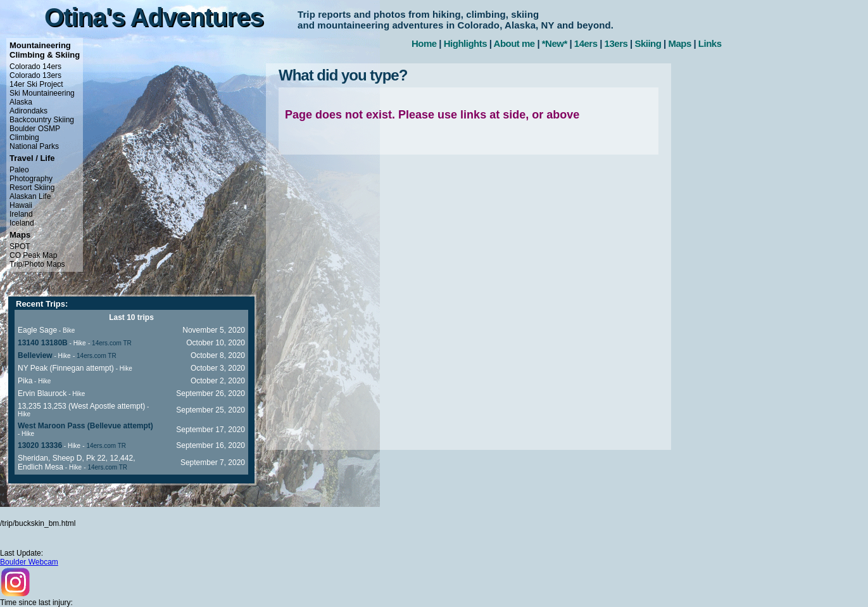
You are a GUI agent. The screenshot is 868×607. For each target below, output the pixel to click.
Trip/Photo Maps (37, 264)
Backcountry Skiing (42, 120)
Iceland (22, 223)
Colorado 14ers (35, 67)
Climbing (24, 137)
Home (424, 43)
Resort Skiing (32, 188)
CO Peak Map (33, 255)
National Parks (34, 146)
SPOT (20, 246)
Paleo (19, 170)
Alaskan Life (30, 196)
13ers (616, 43)
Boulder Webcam (29, 562)
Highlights (465, 43)
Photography (31, 179)
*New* (555, 43)
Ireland (21, 214)
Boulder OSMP (35, 129)
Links (710, 43)
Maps (679, 43)
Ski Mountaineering (42, 93)
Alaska (21, 102)
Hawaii (21, 205)
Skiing (648, 43)
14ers (586, 43)
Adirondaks (28, 111)
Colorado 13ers (35, 75)
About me (514, 43)
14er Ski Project (36, 84)
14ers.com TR (112, 343)
